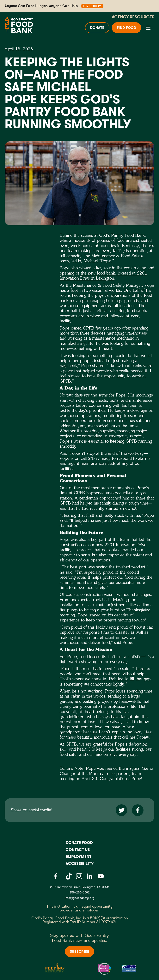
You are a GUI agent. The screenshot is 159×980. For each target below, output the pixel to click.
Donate (97, 28)
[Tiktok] (69, 876)
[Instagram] (79, 876)
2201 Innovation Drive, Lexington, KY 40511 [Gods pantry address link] (80, 887)
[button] (147, 28)
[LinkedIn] (89, 876)
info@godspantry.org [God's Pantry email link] (79, 898)
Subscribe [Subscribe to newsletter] (80, 952)
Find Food (127, 28)
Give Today (92, 6)
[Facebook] (56, 876)
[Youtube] (101, 876)
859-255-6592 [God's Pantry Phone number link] (80, 892)
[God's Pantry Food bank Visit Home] (19, 25)
